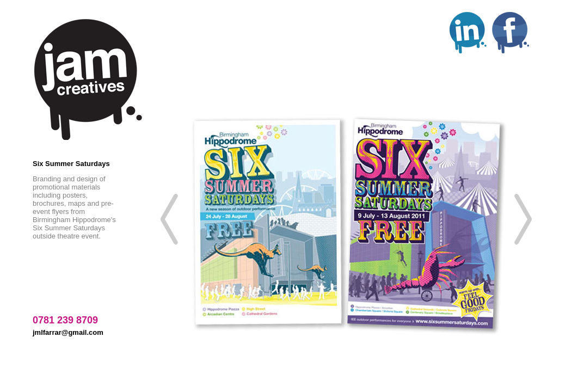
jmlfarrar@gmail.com (68, 332)
